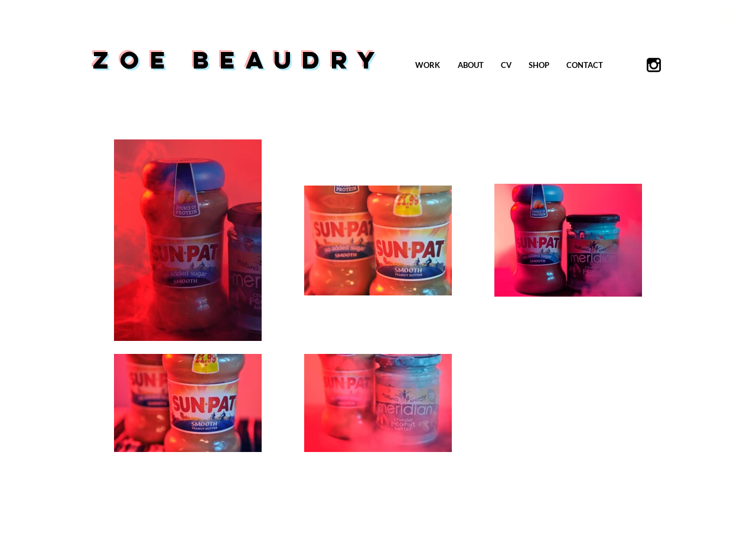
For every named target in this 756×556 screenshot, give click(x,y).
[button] (728, 13)
